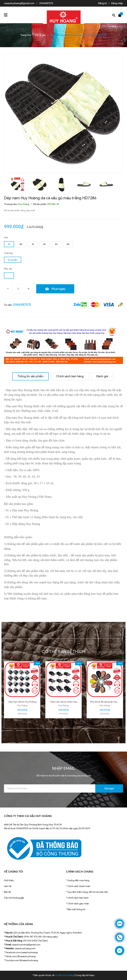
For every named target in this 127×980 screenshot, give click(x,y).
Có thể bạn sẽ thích (64, 652)
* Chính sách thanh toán (78, 886)
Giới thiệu (9, 880)
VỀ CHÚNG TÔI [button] (13, 872)
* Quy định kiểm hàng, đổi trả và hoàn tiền (87, 892)
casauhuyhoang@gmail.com (19, 3)
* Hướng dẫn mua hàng (78, 880)
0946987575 (46, 3)
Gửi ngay (109, 788)
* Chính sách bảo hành (77, 898)
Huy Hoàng (22, 705)
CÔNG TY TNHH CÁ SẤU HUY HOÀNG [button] (28, 816)
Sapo (92, 975)
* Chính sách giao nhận (78, 904)
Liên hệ (8, 886)
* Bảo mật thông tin (76, 909)
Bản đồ (7, 892)
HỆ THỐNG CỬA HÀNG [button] (19, 924)
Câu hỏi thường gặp (14, 898)
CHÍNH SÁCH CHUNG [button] (80, 872)
